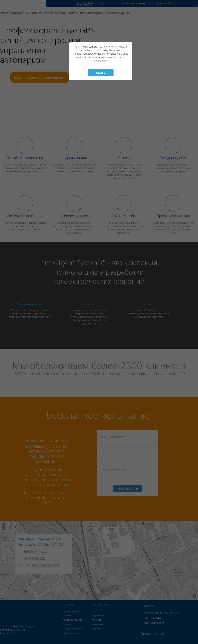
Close (101, 73)
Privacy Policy (101, 60)
